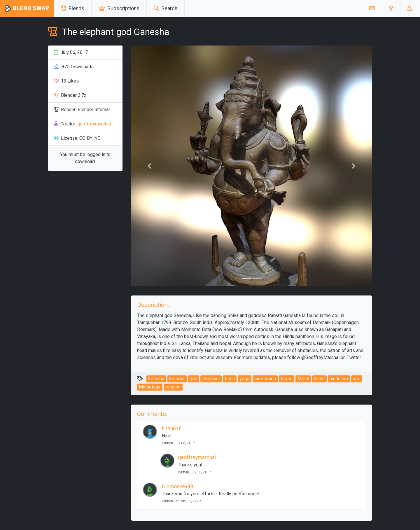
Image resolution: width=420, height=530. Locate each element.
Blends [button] (73, 8)
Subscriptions (119, 8)
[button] (391, 8)
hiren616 (172, 428)
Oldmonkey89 (177, 487)
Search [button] (166, 8)
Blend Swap (27, 9)
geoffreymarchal (94, 124)
